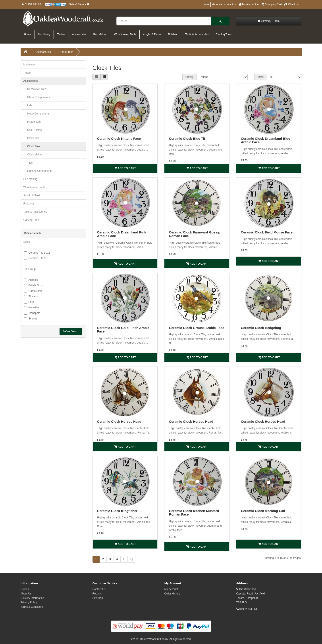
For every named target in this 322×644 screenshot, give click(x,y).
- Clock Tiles (32, 146)
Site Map (98, 598)
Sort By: (190, 77)
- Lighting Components (38, 171)
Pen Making (100, 34)
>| (131, 559)
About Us (26, 594)
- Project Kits (32, 122)
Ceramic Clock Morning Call (263, 511)
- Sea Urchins (33, 130)
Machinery (44, 34)
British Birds (33, 285)
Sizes (27, 242)
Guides (25, 589)
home (206, 4)
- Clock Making (33, 155)
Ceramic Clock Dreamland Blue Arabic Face (265, 140)
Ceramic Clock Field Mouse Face (267, 232)
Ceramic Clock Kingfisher (117, 511)
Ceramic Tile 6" (35, 258)
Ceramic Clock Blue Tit (187, 139)
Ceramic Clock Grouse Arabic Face (197, 328)
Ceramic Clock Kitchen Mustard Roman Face (194, 513)
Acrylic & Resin (152, 34)
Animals (31, 280)
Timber (61, 34)
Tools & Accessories (197, 34)
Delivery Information (32, 598)
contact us (230, 4)
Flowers (31, 296)
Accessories (79, 34)
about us (217, 4)
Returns (97, 594)
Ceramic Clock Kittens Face (119, 139)
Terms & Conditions (32, 607)
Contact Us (99, 589)
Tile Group (30, 269)
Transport (32, 313)
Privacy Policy (29, 602)
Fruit (29, 302)
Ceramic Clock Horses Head (119, 421)
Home (28, 34)
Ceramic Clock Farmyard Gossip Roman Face (195, 234)
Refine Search (71, 331)
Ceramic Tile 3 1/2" (38, 253)
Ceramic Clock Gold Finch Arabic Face (123, 330)
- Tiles (28, 163)
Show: (260, 77)
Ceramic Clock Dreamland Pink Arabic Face (122, 234)
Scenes (31, 319)
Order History (172, 594)
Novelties (32, 308)
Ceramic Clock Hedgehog (261, 328)
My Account (171, 589)
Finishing (173, 34)
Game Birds (33, 291)
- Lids (28, 105)
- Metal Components (37, 114)
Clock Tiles (67, 52)
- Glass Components (37, 97)
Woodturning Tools (125, 34)
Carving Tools (224, 34)
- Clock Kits (31, 138)
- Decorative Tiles (35, 89)
